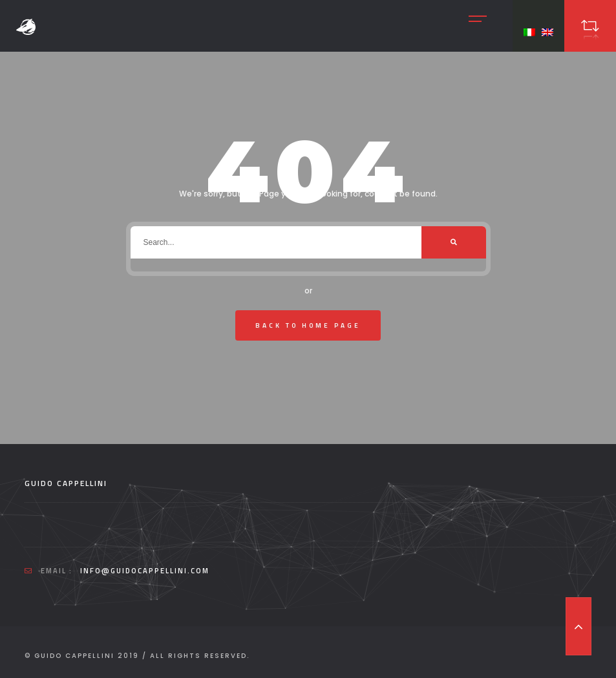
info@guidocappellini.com (145, 571)
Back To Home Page (308, 325)
